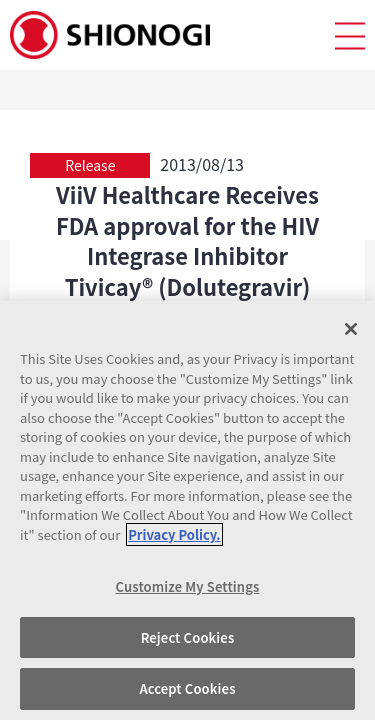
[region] (187, 510)
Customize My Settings (188, 586)
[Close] (351, 329)
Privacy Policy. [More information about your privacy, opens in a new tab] (174, 534)
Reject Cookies (188, 637)
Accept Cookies (187, 688)
